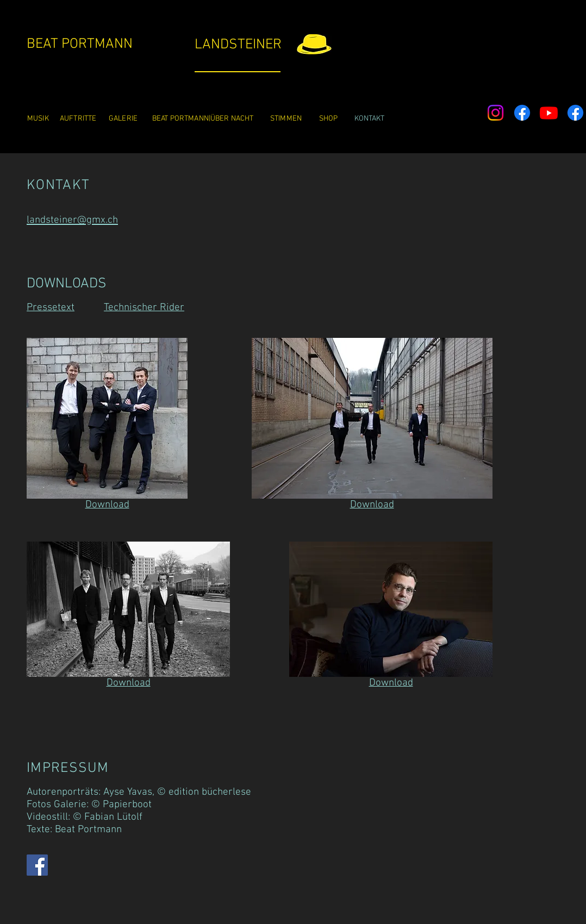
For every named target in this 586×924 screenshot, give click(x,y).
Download (107, 505)
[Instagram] (495, 113)
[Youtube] (549, 113)
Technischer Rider (144, 308)
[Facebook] (522, 113)
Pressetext (51, 308)
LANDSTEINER (238, 45)
